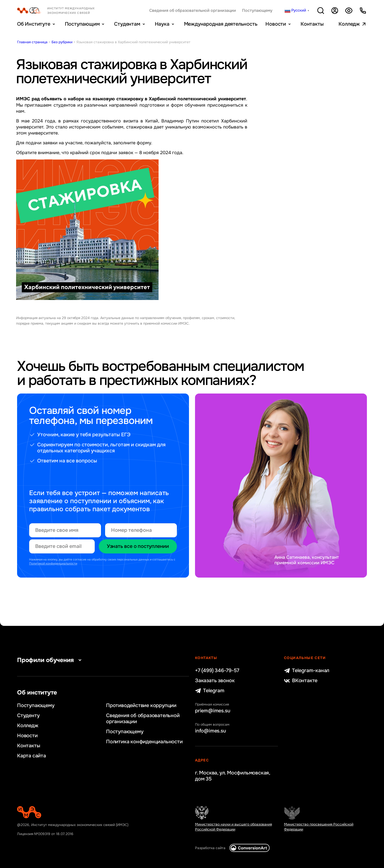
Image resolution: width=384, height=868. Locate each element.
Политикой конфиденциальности (53, 563)
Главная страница (32, 42)
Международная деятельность (221, 24)
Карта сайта (32, 756)
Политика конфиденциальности (144, 742)
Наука (162, 24)
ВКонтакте (301, 681)
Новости (276, 24)
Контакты (312, 24)
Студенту (28, 716)
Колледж (349, 24)
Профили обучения (51, 660)
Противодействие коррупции (141, 706)
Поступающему (257, 11)
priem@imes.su (213, 711)
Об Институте (34, 24)
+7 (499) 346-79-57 (217, 671)
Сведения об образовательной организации (193, 11)
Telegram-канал (307, 671)
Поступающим (82, 24)
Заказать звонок (215, 681)
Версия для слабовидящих (349, 11)
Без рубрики (62, 42)
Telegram (210, 691)
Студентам (127, 24)
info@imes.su (211, 731)
